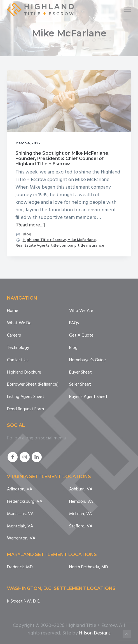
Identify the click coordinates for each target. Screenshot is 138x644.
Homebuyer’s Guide (87, 360)
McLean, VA (80, 514)
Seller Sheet (80, 385)
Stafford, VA (81, 526)
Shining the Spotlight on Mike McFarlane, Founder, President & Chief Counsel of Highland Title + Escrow (62, 158)
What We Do (19, 323)
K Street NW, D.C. (24, 602)
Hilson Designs (95, 633)
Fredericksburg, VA (25, 502)
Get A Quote (81, 336)
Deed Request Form (25, 409)
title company (64, 245)
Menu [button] (125, 10)
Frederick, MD (20, 567)
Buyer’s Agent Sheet (88, 397)
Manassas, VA (20, 514)
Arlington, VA (20, 489)
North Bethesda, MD (89, 567)
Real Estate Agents (32, 245)
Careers (14, 336)
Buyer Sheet (80, 373)
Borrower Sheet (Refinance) (33, 385)
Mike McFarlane (82, 240)
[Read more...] (30, 225)
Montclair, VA (20, 526)
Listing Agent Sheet (26, 397)
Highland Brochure (24, 373)
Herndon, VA (81, 502)
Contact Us (18, 360)
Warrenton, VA (21, 538)
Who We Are (81, 311)
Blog (27, 234)
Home (13, 311)
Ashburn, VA (81, 489)
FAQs (74, 323)
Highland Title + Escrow (44, 240)
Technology (18, 348)
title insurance (91, 245)
